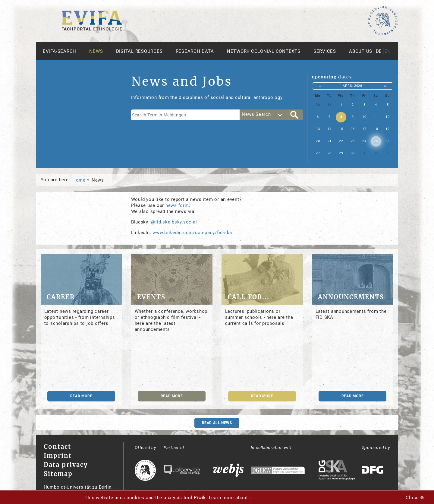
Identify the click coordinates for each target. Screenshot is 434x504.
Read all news (217, 423)
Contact (57, 447)
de (379, 51)
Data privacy (66, 465)
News (96, 51)
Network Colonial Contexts (264, 51)
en (388, 51)
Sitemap (58, 474)
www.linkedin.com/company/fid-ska (192, 233)
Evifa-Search (60, 51)
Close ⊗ (415, 498)
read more (81, 396)
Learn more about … (231, 498)
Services (325, 51)
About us (361, 51)
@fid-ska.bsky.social (174, 222)
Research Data (195, 51)
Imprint (58, 456)
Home (79, 180)
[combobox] (263, 115)
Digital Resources (139, 51)
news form (177, 205)
